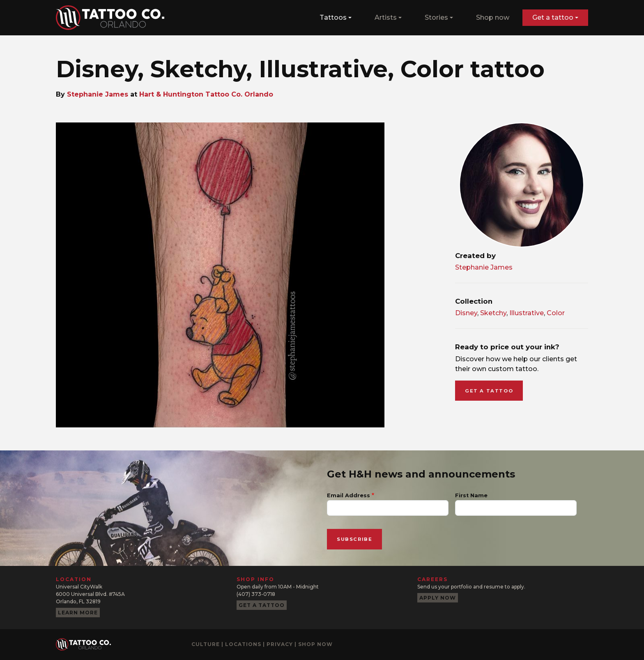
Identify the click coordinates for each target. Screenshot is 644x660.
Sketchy (493, 313)
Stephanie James (98, 94)
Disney (466, 313)
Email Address (348, 495)
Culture (206, 644)
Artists (386, 17)
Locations (243, 644)
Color (556, 313)
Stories (436, 17)
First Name (471, 495)
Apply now (438, 598)
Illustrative (527, 313)
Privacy (280, 644)
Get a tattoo (553, 17)
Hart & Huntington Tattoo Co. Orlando (206, 94)
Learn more (78, 613)
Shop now (493, 17)
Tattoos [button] (333, 17)
